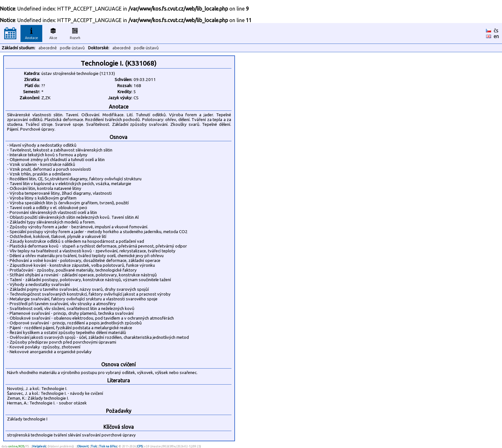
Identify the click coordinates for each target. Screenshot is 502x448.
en (496, 36)
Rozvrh (75, 33)
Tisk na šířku (108, 446)
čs (496, 30)
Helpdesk (39, 446)
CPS (140, 446)
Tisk (94, 446)
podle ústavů (72, 48)
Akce (53, 33)
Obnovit (83, 446)
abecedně (48, 48)
